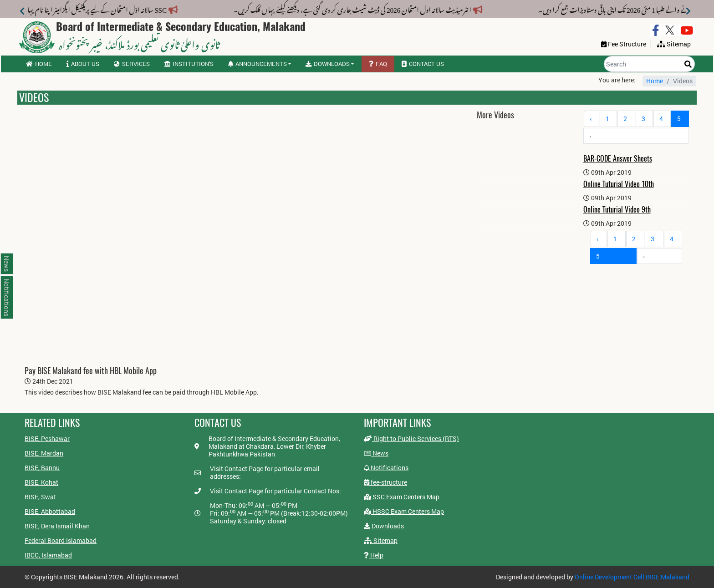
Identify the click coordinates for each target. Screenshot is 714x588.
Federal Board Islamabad (61, 540)
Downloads (384, 526)
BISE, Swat (40, 497)
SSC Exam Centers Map (402, 497)
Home (39, 64)
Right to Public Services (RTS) (411, 438)
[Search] (649, 64)
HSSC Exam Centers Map (404, 511)
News (376, 453)
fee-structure (385, 482)
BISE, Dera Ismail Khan (57, 526)
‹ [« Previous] (591, 119)
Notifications (386, 468)
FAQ (378, 64)
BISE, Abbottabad (50, 511)
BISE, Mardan (44, 453)
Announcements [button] (258, 64)
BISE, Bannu (42, 468)
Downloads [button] (328, 64)
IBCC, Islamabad (48, 555)
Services (132, 64)
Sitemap (381, 540)
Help (374, 555)
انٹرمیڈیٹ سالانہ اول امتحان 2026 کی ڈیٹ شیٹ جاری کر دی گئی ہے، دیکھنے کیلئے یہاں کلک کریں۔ (346, 8)
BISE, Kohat (41, 482)
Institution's (189, 64)
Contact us (423, 64)
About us (83, 64)
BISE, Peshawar (47, 438)
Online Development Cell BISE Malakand (632, 577)
